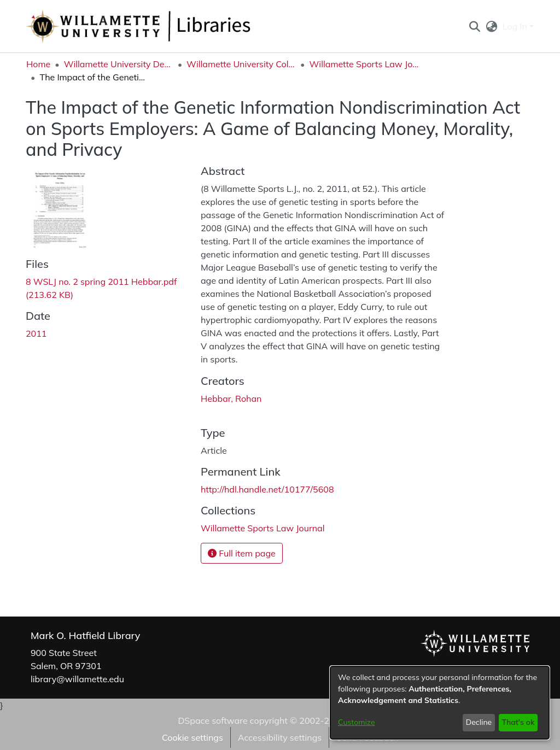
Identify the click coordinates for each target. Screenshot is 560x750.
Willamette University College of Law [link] (241, 64)
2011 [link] (36, 333)
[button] (474, 26)
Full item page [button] (242, 553)
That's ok (518, 722)
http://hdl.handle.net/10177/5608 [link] (267, 489)
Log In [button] (516, 26)
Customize (357, 722)
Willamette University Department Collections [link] (119, 64)
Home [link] (38, 64)
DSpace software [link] (212, 720)
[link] (263, 528)
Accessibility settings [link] (280, 737)
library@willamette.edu (77, 679)
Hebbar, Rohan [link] (231, 399)
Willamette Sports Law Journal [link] (364, 64)
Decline (479, 722)
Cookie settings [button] (192, 737)
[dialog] (440, 703)
